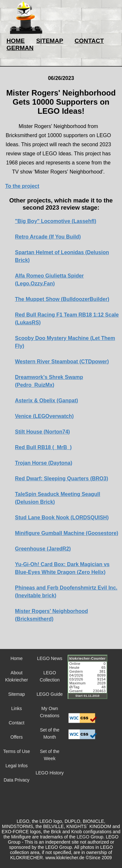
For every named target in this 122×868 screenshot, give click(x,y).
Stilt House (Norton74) (42, 432)
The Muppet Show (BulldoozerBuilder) (62, 299)
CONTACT (89, 41)
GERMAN (20, 48)
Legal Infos (17, 766)
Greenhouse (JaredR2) (43, 549)
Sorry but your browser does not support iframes (90, 681)
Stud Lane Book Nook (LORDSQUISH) (62, 518)
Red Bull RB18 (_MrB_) (43, 447)
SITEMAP (50, 41)
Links (17, 708)
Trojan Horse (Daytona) (44, 463)
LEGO (83, 837)
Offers (17, 737)
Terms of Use (17, 751)
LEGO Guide (50, 694)
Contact (17, 723)
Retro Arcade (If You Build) (48, 237)
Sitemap (16, 694)
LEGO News (50, 658)
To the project (22, 186)
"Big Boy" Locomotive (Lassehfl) (56, 221)
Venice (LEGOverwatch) (44, 416)
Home (16, 658)
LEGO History (49, 773)
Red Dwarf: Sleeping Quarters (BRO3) (61, 479)
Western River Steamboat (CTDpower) (62, 362)
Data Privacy (16, 780)
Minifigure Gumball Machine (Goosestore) (67, 533)
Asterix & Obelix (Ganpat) (47, 401)
